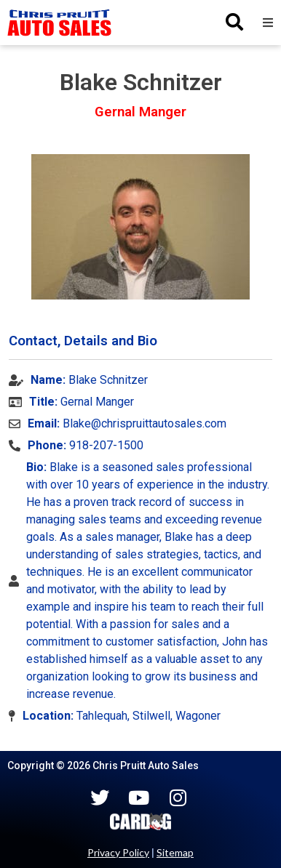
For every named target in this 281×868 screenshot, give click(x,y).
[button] (268, 23)
